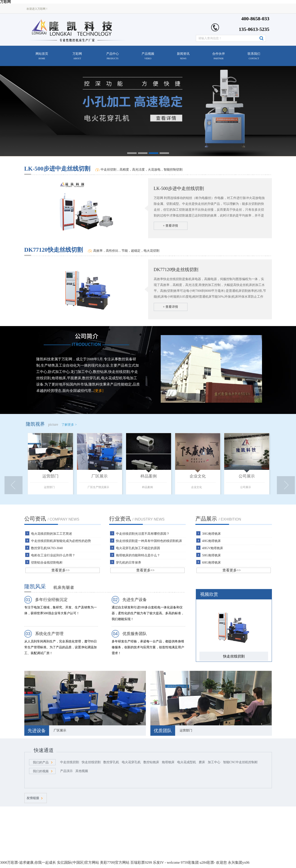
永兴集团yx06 (239, 862)
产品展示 (206, 519)
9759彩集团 (190, 862)
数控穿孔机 (111, 762)
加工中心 (214, 762)
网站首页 (42, 56)
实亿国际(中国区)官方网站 (78, 862)
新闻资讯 (183, 56)
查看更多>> (61, 570)
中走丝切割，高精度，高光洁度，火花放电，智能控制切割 (142, 170)
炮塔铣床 (168, 762)
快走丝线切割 (91, 762)
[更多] (99, 391)
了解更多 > (69, 425)
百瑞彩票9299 (141, 862)
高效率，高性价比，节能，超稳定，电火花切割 (126, 251)
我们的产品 (41, 762)
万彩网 (77, 56)
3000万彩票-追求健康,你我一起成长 (28, 862)
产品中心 (113, 56)
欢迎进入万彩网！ (37, 9)
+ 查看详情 (171, 226)
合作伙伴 (219, 56)
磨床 (202, 762)
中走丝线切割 (70, 762)
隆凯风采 (35, 587)
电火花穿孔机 (131, 762)
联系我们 (254, 56)
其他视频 (82, 771)
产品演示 (66, 771)
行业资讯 (120, 519)
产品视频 (148, 56)
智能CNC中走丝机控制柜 (241, 762)
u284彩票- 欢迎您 (213, 862)
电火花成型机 (187, 762)
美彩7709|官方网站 (115, 862)
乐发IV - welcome (166, 862)
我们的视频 (41, 771)
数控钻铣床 (151, 762)
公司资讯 (35, 519)
